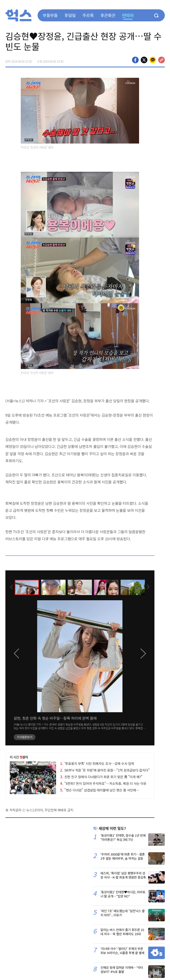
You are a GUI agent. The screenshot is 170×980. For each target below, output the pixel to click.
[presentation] (11, 587)
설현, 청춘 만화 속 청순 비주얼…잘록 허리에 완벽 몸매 (55, 718)
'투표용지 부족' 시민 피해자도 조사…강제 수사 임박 (97, 763)
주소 (161, 60)
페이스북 (135, 60)
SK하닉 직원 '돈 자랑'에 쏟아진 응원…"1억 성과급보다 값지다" (105, 770)
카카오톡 (153, 60)
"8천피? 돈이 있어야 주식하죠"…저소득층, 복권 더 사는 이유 (103, 783)
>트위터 (144, 60)
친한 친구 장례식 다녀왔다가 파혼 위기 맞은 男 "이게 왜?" (101, 777)
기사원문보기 (25, 737)
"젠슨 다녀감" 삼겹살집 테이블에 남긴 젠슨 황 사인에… (100, 790)
